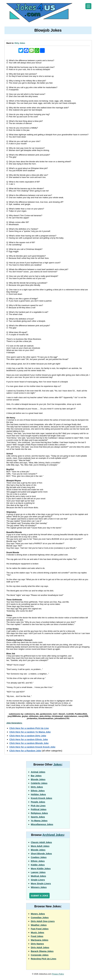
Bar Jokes (36, 776)
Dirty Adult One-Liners (43, 921)
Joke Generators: (14, 723)
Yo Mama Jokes (39, 821)
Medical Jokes (38, 876)
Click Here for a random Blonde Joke (29, 743)
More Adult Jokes (40, 846)
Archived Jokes (53, 835)
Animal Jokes (38, 772)
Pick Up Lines (38, 806)
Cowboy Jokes (39, 857)
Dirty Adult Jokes (40, 947)
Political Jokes (39, 809)
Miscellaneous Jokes (42, 824)
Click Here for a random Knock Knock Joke (32, 747)
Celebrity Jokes (39, 783)
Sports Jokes (38, 817)
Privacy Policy (58, 974)
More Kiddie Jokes (41, 868)
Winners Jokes (39, 887)
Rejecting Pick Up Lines (44, 959)
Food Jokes (37, 936)
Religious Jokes (39, 813)
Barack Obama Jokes (42, 951)
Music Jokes (37, 932)
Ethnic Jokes (38, 791)
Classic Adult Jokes (41, 842)
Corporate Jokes (40, 955)
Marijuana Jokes (40, 940)
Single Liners (38, 880)
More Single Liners (41, 883)
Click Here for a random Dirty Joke (28, 736)
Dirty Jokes (20, 43)
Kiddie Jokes (38, 865)
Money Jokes (38, 914)
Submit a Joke (39, 896)
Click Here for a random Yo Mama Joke (30, 732)
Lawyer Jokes (38, 872)
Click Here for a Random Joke (25, 751)
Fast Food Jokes (40, 929)
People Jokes (38, 802)
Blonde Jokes (38, 779)
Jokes (57, 764)
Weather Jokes (39, 925)
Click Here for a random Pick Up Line (29, 728)
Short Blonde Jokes (41, 854)
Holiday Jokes (38, 794)
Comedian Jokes (40, 917)
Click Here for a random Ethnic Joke (29, 739)
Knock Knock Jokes (41, 798)
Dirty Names (37, 944)
